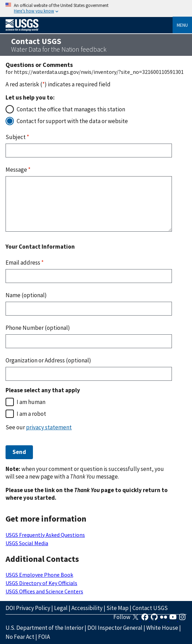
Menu (182, 25)
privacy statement (49, 427)
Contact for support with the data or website (72, 121)
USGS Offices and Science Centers (44, 591)
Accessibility (87, 608)
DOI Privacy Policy (28, 608)
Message (18, 170)
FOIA (44, 637)
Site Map (117, 608)
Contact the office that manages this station (71, 109)
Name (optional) (26, 295)
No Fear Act (20, 637)
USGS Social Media (27, 543)
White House (162, 628)
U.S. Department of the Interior (45, 628)
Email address (25, 263)
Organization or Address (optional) (48, 360)
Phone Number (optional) (38, 328)
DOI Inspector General (115, 628)
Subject (17, 137)
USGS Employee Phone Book (39, 575)
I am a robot (31, 414)
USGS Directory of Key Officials (41, 583)
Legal (61, 608)
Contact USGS (150, 608)
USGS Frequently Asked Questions (45, 535)
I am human (31, 402)
